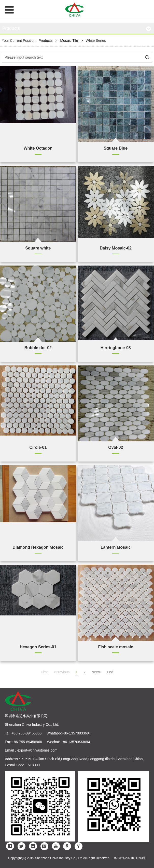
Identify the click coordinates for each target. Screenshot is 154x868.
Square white (38, 248)
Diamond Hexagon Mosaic (38, 547)
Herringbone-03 (116, 348)
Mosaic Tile (69, 41)
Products (45, 41)
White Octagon (38, 148)
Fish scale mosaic (116, 647)
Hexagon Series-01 (38, 647)
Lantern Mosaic (116, 547)
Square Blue (116, 148)
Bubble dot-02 (38, 348)
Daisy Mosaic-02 (116, 248)
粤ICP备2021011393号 (130, 858)
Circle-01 (38, 447)
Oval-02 (116, 447)
